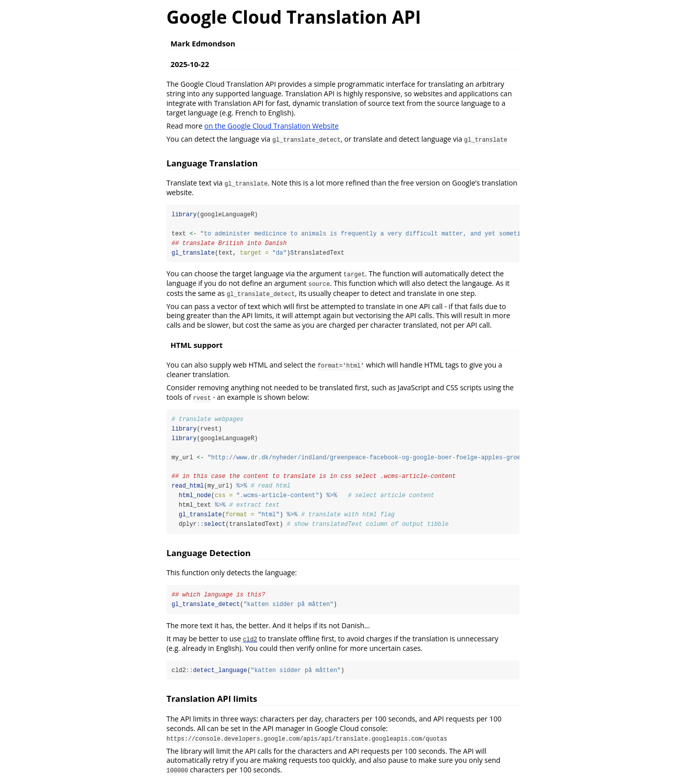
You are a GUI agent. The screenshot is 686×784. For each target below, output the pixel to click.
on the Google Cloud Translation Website (271, 126)
